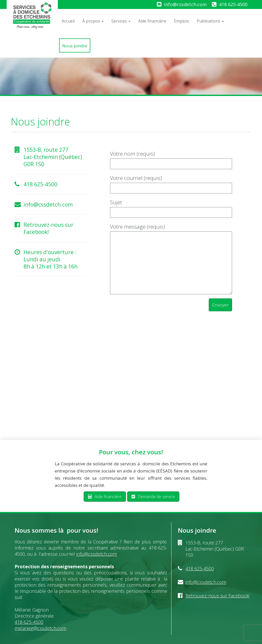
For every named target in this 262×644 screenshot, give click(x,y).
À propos (93, 21)
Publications (210, 21)
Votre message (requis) (171, 259)
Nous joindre (75, 46)
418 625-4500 (233, 4)
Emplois (182, 21)
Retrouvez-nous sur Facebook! (48, 228)
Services (121, 21)
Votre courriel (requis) (171, 183)
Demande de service (153, 497)
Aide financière (152, 21)
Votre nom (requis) (171, 159)
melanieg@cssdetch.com (40, 628)
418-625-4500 (29, 622)
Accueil (68, 21)
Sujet (171, 207)
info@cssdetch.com (185, 4)
